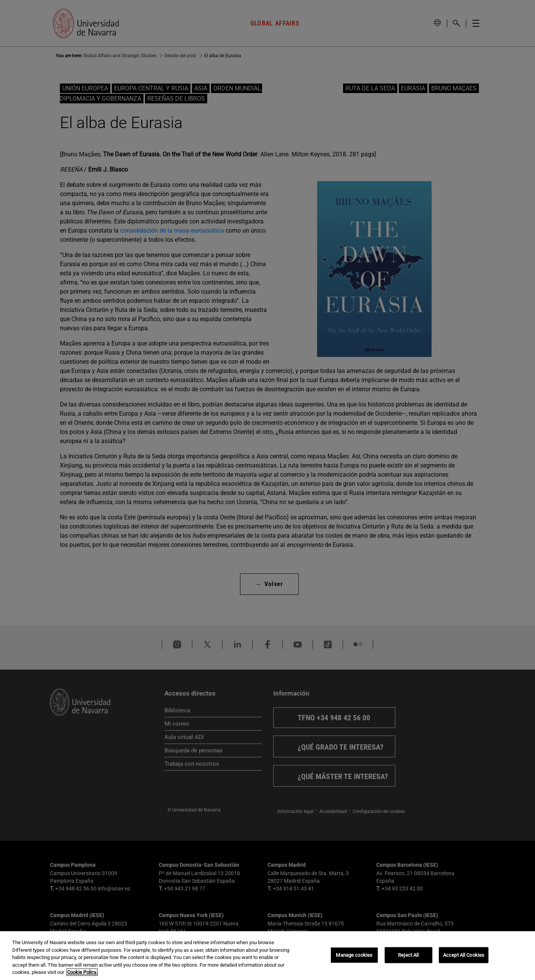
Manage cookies (354, 955)
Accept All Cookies (464, 955)
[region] (267, 956)
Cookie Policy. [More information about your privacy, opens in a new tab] (82, 972)
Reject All (408, 955)
